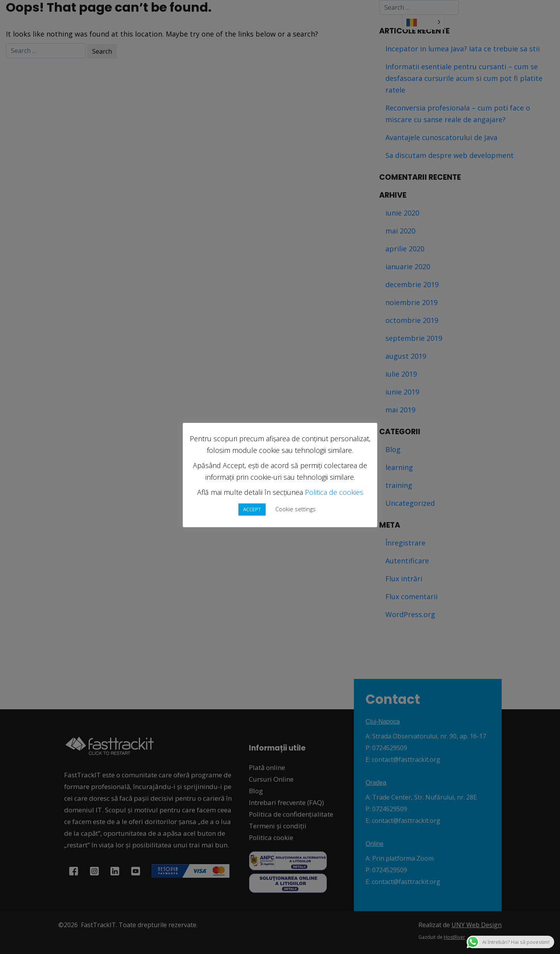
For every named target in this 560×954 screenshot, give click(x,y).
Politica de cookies (334, 492)
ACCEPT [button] (252, 509)
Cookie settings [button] (296, 509)
